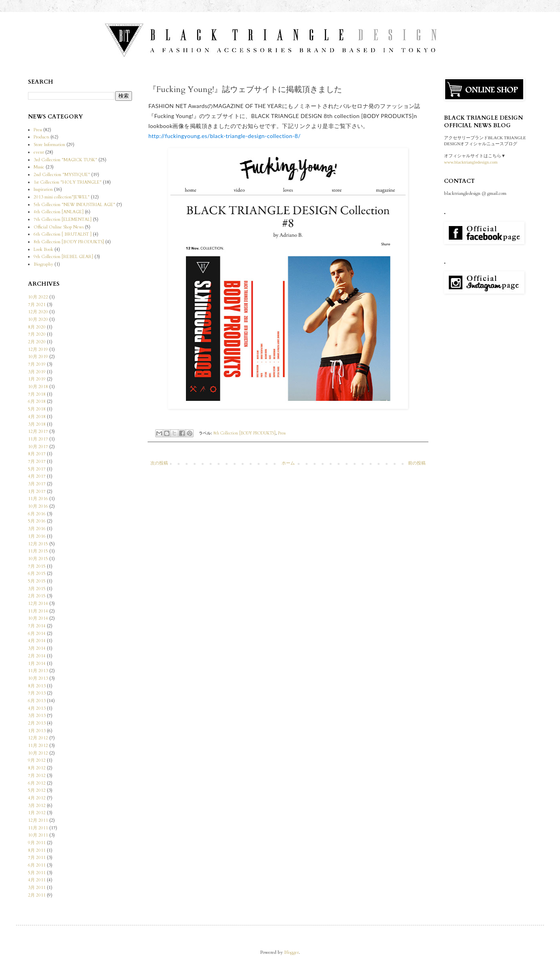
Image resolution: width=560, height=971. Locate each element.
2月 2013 (37, 723)
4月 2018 (37, 417)
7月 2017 (37, 461)
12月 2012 (38, 738)
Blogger (291, 952)
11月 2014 (38, 611)
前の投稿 (417, 463)
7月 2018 (37, 394)
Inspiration (43, 189)
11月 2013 (38, 671)
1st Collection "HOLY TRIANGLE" (68, 182)
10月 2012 (38, 753)
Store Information (49, 145)
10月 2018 (38, 387)
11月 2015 (38, 551)
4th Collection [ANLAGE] (59, 212)
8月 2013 (37, 686)
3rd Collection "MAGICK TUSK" (65, 160)
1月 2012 (37, 813)
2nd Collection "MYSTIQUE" (62, 175)
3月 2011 (37, 888)
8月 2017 (37, 454)
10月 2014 (38, 618)
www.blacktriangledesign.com (471, 162)
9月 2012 (37, 760)
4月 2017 (37, 476)
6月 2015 (37, 574)
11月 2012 (38, 746)
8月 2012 (37, 768)
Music (39, 167)
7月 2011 (37, 858)
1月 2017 (37, 492)
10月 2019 (38, 357)
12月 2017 (38, 431)
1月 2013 (37, 731)
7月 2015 (37, 566)
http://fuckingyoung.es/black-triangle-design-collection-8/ (225, 136)
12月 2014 (38, 604)
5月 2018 (37, 409)
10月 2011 (38, 835)
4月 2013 (37, 708)
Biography (43, 264)
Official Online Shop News (59, 227)
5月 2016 (37, 521)
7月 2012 (37, 776)
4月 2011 (37, 880)
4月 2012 (37, 798)
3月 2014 (37, 648)
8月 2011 (37, 850)
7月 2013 (37, 693)
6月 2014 (37, 634)
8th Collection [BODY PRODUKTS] (244, 433)
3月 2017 (37, 484)
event (39, 152)
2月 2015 (37, 596)
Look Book (43, 249)
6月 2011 (37, 865)
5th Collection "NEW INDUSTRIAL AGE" (74, 205)
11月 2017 (38, 439)
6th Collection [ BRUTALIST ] (63, 234)
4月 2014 (37, 641)
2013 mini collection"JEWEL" (62, 197)
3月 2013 (37, 716)
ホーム (288, 463)
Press (282, 433)
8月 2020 (37, 327)
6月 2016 (37, 514)
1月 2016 (37, 536)
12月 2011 (38, 820)
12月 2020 (38, 312)
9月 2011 (37, 843)
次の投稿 (159, 463)
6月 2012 (37, 783)
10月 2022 (38, 297)
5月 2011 (37, 873)
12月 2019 (38, 349)
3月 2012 (37, 806)
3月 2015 (37, 589)
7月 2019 (37, 364)
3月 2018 (37, 424)
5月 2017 (37, 469)
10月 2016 (38, 506)
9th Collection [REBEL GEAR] (63, 257)
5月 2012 (37, 790)
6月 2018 (37, 401)
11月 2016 (38, 499)
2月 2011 (37, 895)
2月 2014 (37, 656)
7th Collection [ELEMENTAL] (63, 219)
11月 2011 (38, 828)
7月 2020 (37, 334)
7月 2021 (37, 305)
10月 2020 (38, 319)
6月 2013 (37, 701)
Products (41, 137)
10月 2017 (38, 447)
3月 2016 (37, 529)
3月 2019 (37, 372)
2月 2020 (37, 342)
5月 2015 (37, 581)
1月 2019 (37, 379)
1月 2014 (37, 664)
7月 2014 (37, 626)
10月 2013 (38, 678)
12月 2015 (38, 544)
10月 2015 (38, 559)
